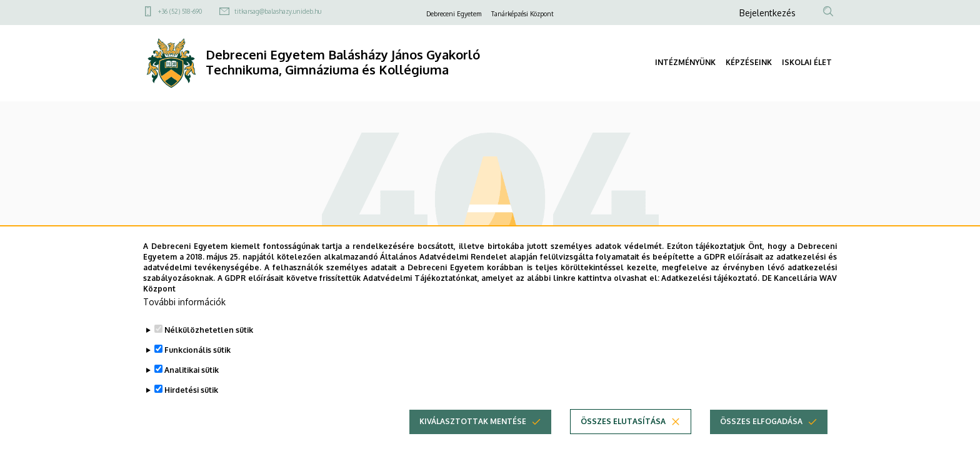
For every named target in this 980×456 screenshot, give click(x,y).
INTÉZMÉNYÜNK (685, 62)
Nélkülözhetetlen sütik (209, 349)
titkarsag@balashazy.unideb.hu (278, 11)
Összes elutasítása (623, 441)
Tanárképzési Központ (522, 14)
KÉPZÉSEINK (749, 62)
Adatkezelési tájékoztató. (710, 297)
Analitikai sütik (192, 389)
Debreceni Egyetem (454, 14)
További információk (184, 321)
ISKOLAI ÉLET (807, 62)
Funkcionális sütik (197, 369)
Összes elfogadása (761, 441)
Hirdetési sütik (191, 409)
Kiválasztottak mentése (473, 441)
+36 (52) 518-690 (180, 11)
